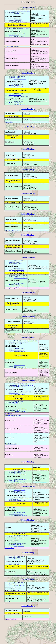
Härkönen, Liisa (19, 14)
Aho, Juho (13, 525)
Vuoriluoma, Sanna (20, 91)
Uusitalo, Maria (19, 278)
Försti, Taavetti (20, 36)
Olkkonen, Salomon (15, 99)
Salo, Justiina (19, 557)
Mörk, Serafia (8, 428)
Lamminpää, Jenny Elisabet (12, 296)
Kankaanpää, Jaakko (20, 563)
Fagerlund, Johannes (16, 618)
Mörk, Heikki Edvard (10, 458)
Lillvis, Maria (14, 37)
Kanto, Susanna (19, 566)
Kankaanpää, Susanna (21, 534)
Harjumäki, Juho (19, 275)
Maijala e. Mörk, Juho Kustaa (13, 430)
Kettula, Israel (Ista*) (22, 11)
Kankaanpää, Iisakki (21, 395)
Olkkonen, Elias (19, 267)
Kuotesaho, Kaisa (20, 361)
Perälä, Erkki (19, 107)
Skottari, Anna (19, 39)
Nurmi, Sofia (18, 270)
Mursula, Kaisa (19, 23)
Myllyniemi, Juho (20, 530)
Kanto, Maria (14, 377)
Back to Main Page (28, 8)
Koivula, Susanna (20, 110)
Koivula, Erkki (19, 291)
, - (11, 370)
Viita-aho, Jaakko (15, 487)
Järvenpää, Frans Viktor (11, 236)
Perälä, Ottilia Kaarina (17, 108)
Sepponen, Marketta (20, 426)
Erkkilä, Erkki (19, 414)
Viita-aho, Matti (15, 13)
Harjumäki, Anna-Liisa (21, 101)
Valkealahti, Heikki (21, 283)
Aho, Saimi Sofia (9, 568)
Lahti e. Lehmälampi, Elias (23, 404)
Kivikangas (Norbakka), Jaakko (19, 30)
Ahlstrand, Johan (15, 578)
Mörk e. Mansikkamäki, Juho (18, 351)
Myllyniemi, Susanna (16, 532)
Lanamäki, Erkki (19, 358)
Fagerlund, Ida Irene (10, 641)
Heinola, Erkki (19, 88)
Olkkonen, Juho (19, 98)
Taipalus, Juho (9, 128)
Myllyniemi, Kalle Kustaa (22, 554)
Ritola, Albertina (15, 21)
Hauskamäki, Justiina (21, 379)
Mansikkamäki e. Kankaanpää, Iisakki (26, 350)
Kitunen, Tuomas (19, 376)
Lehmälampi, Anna (20, 407)
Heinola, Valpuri (15, 89)
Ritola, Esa (18, 20)
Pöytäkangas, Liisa (16, 360)
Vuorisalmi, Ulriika (21, 286)
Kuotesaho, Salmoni (20, 423)
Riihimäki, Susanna (20, 398)
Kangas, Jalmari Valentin (11, 49)
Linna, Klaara (19, 294)
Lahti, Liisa (18, 353)
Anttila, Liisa (19, 417)
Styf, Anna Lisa (15, 585)
